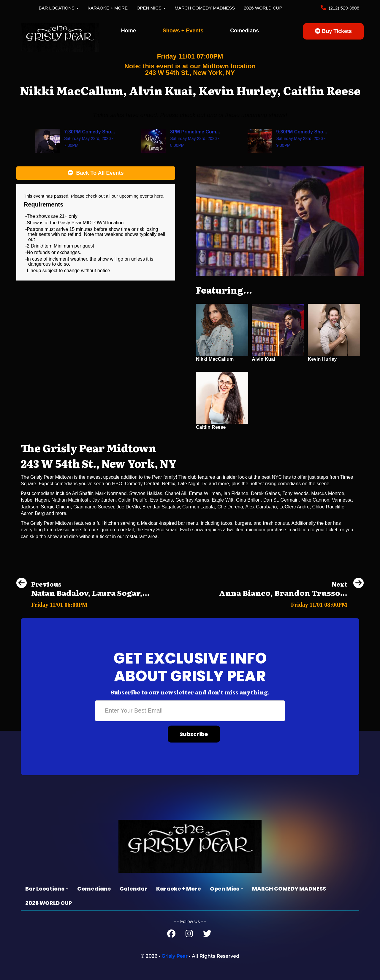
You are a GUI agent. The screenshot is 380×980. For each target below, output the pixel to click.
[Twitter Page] (207, 935)
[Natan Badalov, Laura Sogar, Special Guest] (83, 603)
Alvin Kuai (263, 359)
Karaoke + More (108, 8)
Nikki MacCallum (215, 359)
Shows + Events (183, 31)
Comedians (244, 31)
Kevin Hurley (322, 359)
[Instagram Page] (189, 935)
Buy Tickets (333, 31)
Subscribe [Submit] (194, 734)
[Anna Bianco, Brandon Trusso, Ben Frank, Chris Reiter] (291, 603)
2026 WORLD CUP (263, 8)
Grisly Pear (175, 956)
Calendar (133, 889)
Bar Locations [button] (59, 8)
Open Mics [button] (151, 8)
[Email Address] (190, 711)
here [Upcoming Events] (159, 196)
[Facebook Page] (171, 935)
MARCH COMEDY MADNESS (205, 8)
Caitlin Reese (211, 427)
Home (129, 31)
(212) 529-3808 (343, 8)
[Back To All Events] (96, 173)
